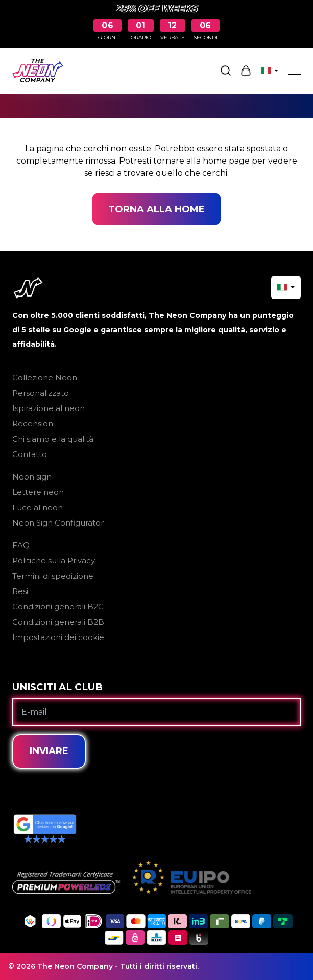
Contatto (30, 454)
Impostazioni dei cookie (58, 637)
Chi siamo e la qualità (53, 439)
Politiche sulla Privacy (54, 561)
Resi (20, 591)
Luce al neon (38, 507)
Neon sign (32, 477)
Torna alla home (156, 209)
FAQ (21, 545)
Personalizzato (41, 393)
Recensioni (33, 424)
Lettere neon (38, 492)
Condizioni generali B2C (58, 607)
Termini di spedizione (53, 576)
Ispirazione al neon (49, 408)
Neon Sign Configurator (58, 523)
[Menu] (295, 71)
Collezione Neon (45, 378)
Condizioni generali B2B (58, 622)
